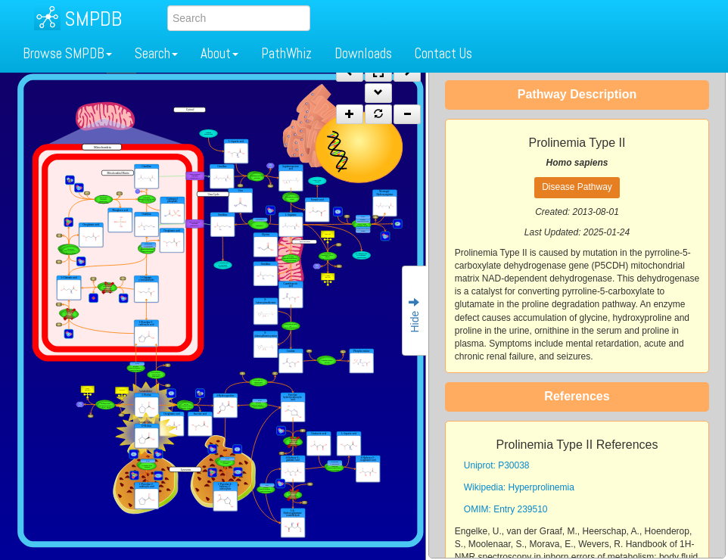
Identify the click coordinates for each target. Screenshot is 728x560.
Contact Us (443, 53)
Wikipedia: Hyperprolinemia (519, 487)
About (219, 53)
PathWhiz (286, 53)
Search (156, 53)
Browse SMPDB (67, 53)
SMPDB (93, 19)
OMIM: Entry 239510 (506, 509)
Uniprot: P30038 (497, 465)
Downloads (363, 53)
